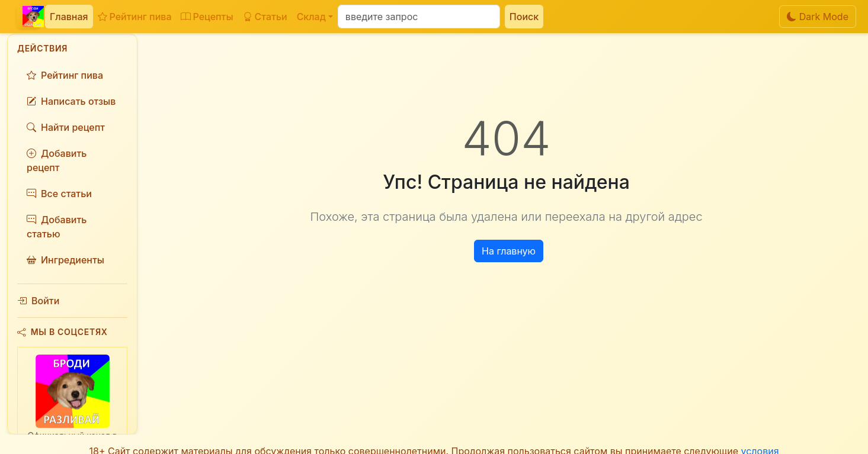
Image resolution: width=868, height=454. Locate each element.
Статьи (265, 17)
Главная (69, 17)
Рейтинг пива (135, 17)
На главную (509, 251)
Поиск (524, 17)
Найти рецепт (66, 127)
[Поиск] (419, 17)
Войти (38, 301)
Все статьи (59, 194)
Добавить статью (57, 227)
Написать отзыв (71, 101)
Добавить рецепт (57, 160)
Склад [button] (311, 17)
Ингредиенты (65, 260)
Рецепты (207, 17)
